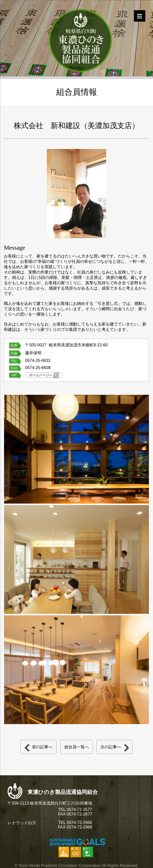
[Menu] (140, 16)
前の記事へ (42, 747)
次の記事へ (111, 747)
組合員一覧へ (77, 747)
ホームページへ (44, 375)
